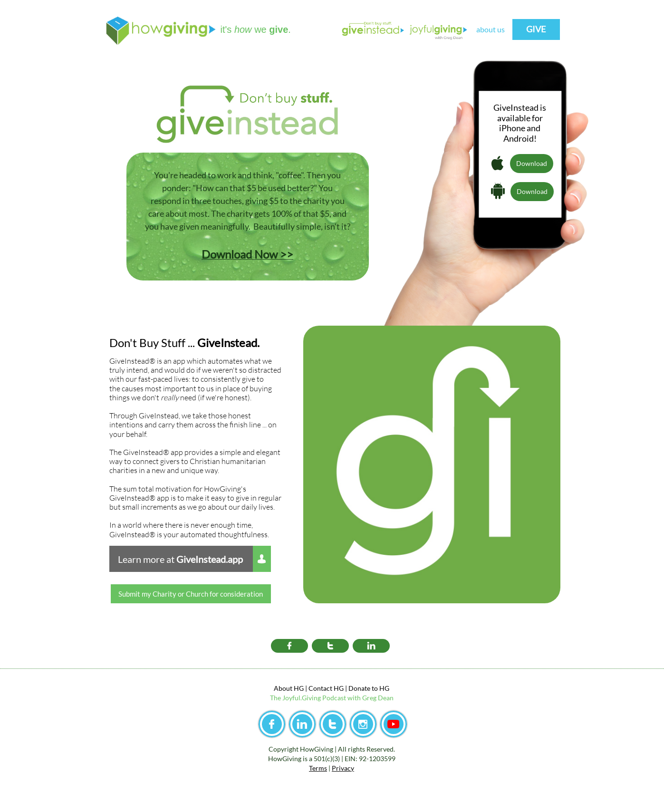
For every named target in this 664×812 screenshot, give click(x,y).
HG (384, 688)
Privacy (343, 768)
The (276, 698)
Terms (318, 768)
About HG (289, 688)
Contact (320, 688)
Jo (286, 698)
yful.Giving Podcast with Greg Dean (341, 698)
